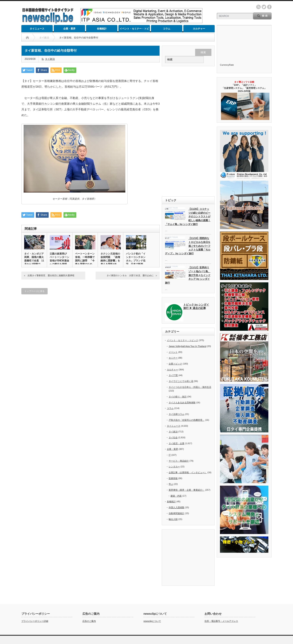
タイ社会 (173, 437)
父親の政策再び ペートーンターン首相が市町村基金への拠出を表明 (59, 259)
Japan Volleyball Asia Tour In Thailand (187, 346)
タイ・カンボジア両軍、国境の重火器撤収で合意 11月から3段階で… (34, 259)
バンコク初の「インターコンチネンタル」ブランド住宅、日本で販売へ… (136, 261)
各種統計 (102, 29)
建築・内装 (176, 496)
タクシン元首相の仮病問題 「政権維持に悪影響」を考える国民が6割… (110, 261)
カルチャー (199, 29)
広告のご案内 (89, 593)
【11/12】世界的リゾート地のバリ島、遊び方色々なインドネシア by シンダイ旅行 (188, 275)
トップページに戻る (34, 291)
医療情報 (173, 478)
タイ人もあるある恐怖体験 (182, 402)
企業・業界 (69, 29)
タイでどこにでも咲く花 (181, 381)
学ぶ (171, 484)
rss (258, 7)
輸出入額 (173, 519)
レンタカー (174, 467)
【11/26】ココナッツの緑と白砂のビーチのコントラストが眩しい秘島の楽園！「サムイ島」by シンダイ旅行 (188, 217)
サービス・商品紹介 (179, 461)
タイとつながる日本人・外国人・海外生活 (190, 387)
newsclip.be (34, 619)
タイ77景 (173, 375)
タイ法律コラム (177, 414)
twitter (264, 7)
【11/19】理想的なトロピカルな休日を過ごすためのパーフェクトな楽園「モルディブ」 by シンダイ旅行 (188, 246)
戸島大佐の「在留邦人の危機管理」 (187, 420)
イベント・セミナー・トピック (134, 30)
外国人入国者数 (177, 507)
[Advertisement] (188, 131)
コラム (167, 29)
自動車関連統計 (177, 513)
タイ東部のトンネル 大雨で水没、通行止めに (130, 275)
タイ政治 (50, 59)
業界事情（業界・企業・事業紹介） (187, 490)
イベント (173, 352)
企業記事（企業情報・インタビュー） (188, 472)
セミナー (173, 358)
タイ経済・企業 (177, 443)
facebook (269, 7)
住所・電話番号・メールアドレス (221, 593)
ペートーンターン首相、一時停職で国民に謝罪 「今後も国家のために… (85, 261)
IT (170, 455)
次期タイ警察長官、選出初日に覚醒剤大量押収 (51, 275)
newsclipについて (152, 593)
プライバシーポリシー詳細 (35, 593)
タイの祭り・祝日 (178, 397)
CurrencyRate (227, 65)
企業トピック (175, 364)
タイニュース (37, 29)
